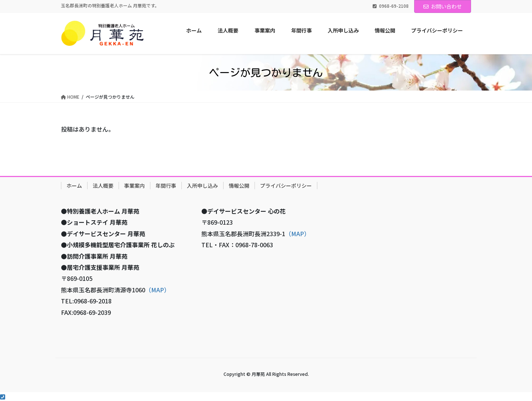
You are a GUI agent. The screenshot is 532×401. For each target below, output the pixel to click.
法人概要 (103, 186)
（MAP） (158, 290)
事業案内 (134, 186)
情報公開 (239, 186)
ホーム (74, 186)
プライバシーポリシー (286, 186)
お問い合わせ (443, 6)
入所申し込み (202, 186)
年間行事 (166, 186)
